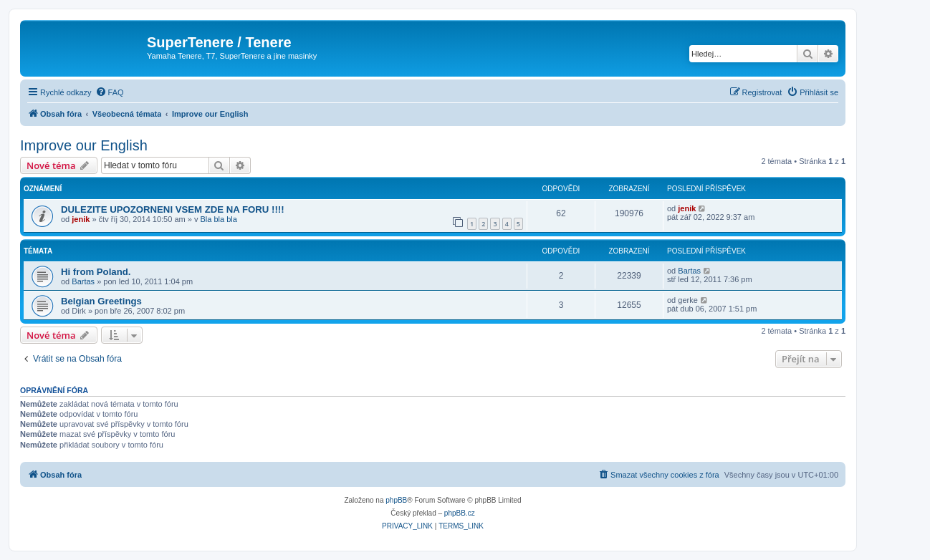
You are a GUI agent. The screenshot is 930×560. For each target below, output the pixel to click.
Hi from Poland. (96, 272)
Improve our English (84, 145)
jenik (81, 219)
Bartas (83, 281)
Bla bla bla (218, 219)
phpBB (396, 500)
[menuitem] (110, 92)
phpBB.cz (460, 513)
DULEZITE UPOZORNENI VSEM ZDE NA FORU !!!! (173, 209)
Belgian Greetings (101, 301)
